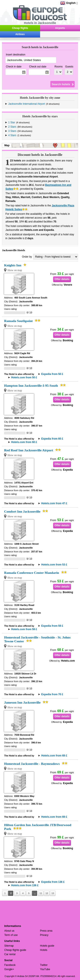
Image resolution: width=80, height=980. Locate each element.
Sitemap (9, 946)
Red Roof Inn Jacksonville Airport (29, 450)
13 (53, 893)
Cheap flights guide (15, 950)
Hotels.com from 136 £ (25, 885)
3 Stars (12, 131)
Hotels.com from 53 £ (54, 565)
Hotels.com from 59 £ (24, 629)
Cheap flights (20, 28)
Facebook (10, 965)
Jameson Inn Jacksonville (22, 702)
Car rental (10, 954)
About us (9, 931)
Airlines (20, 34)
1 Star (12, 122)
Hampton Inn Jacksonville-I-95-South (31, 386)
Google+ (9, 969)
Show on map (15, 270)
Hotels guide (47, 946)
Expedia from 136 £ (53, 882)
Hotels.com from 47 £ (54, 503)
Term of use (11, 935)
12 (47, 893)
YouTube (45, 969)
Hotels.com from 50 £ (24, 377)
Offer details (62, 279)
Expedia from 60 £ (52, 439)
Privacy (44, 935)
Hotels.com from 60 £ (24, 442)
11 (41, 893)
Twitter (44, 965)
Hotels (44, 950)
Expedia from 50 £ (52, 374)
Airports (60, 28)
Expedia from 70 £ (52, 694)
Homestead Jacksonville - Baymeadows (32, 764)
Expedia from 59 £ (52, 626)
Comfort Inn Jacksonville (22, 511)
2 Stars (12, 127)
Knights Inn (13, 265)
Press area (46, 931)
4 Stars (12, 135)
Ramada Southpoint (18, 321)
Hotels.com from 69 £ (54, 756)
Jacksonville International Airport (26, 104)
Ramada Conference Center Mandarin (31, 573)
